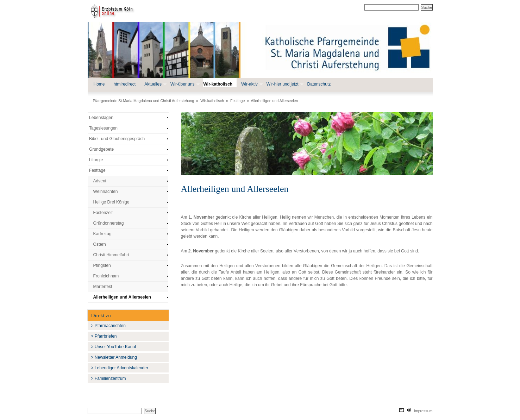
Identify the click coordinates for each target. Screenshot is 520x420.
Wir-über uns (184, 84)
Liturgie (96, 160)
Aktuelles (155, 84)
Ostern (100, 244)
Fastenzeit (103, 213)
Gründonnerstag (109, 223)
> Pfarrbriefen (104, 336)
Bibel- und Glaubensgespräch (117, 139)
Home (99, 84)
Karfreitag (102, 234)
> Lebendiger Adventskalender (120, 368)
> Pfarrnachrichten (108, 326)
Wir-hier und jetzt (284, 84)
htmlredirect (125, 84)
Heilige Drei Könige (111, 202)
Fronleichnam (106, 276)
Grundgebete (101, 149)
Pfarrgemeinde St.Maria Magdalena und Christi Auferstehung (144, 101)
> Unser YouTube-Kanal (114, 347)
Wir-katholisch (220, 84)
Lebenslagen (101, 118)
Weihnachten (106, 192)
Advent (100, 181)
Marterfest (103, 287)
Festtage (237, 101)
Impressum (423, 411)
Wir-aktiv (251, 84)
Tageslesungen (103, 128)
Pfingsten (102, 265)
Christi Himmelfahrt (111, 255)
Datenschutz (319, 84)
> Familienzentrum (109, 378)
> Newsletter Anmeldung (114, 357)
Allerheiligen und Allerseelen (275, 101)
